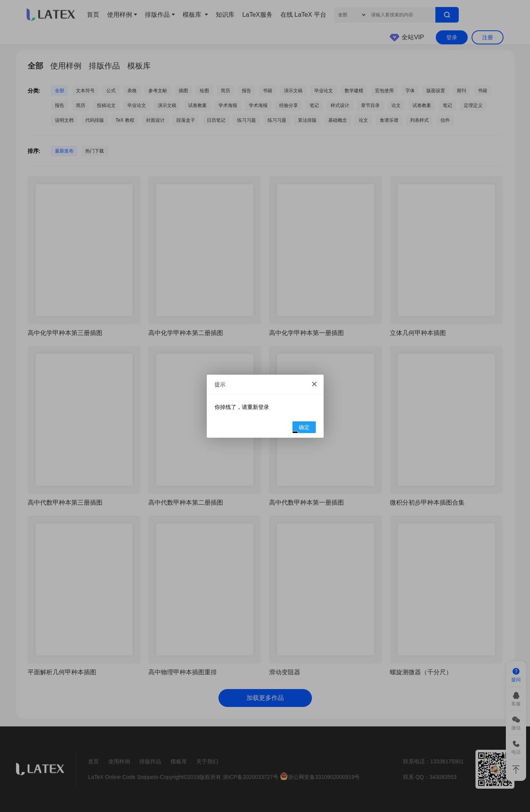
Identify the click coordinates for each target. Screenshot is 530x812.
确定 (301, 428)
